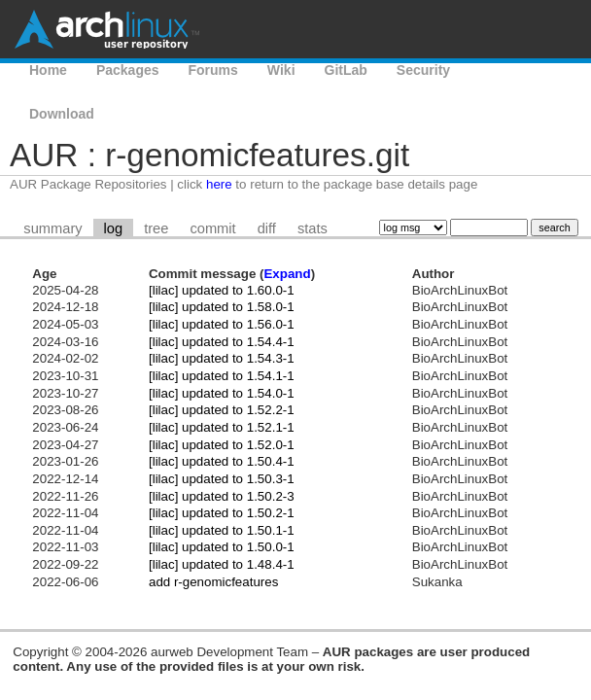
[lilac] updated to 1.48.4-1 (222, 564)
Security (423, 70)
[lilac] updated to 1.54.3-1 (222, 358)
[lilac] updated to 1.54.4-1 (222, 342)
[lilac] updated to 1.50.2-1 (222, 513)
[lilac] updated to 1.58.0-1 (222, 307)
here (219, 184)
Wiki (281, 70)
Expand (287, 274)
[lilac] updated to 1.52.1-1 (222, 427)
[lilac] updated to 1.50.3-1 (222, 479)
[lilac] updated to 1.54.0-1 (222, 393)
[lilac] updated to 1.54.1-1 (222, 376)
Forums (213, 70)
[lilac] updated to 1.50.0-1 (222, 547)
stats (313, 228)
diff (267, 228)
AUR (494, 70)
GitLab (346, 70)
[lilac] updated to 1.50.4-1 (222, 461)
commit (212, 228)
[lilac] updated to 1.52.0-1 (222, 445)
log (114, 228)
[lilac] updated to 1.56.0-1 (222, 324)
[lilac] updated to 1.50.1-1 (222, 530)
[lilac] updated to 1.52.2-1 (222, 410)
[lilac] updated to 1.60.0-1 (222, 290)
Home (48, 70)
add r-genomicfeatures (213, 582)
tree (156, 228)
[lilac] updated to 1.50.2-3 (222, 496)
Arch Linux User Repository (107, 29)
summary (52, 228)
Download (62, 114)
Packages (128, 70)
